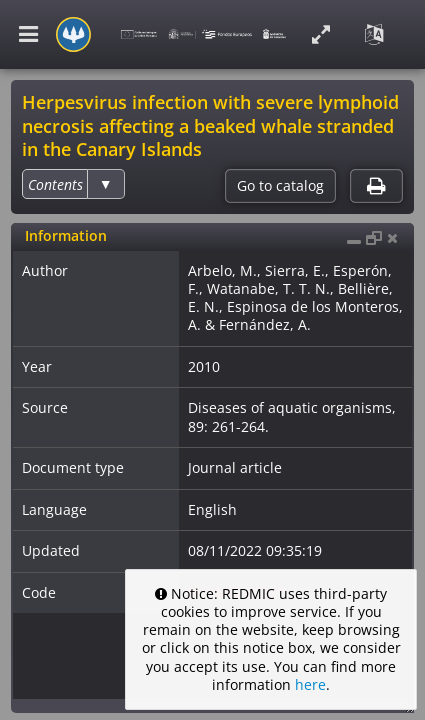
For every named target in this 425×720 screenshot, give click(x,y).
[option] (55, 184)
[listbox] (73, 184)
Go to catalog (280, 186)
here (310, 684)
